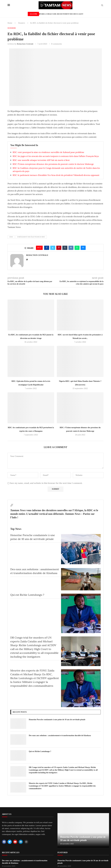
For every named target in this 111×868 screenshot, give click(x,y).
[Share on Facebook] (47, 248)
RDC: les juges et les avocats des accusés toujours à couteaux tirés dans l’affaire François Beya (56, 156)
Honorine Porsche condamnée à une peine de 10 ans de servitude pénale (57, 720)
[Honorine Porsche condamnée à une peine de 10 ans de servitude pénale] (81, 549)
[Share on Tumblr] (65, 248)
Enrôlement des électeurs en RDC (31, 237)
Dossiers (22, 23)
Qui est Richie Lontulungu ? (27, 595)
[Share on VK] (71, 248)
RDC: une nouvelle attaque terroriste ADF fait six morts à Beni (41, 160)
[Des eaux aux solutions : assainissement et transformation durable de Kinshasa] (81, 579)
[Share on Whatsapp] (77, 248)
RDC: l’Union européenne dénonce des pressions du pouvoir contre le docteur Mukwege (53, 164)
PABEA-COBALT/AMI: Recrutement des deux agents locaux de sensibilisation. (75, 14)
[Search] (102, 6)
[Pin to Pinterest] (59, 248)
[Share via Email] (83, 248)
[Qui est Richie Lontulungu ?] (81, 613)
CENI (11, 237)
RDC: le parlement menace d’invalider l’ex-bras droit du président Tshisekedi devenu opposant (56, 175)
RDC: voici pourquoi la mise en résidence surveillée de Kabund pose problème (48, 152)
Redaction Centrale (25, 44)
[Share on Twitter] (53, 248)
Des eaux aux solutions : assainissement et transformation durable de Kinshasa (60, 735)
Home (10, 23)
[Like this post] (40, 248)
